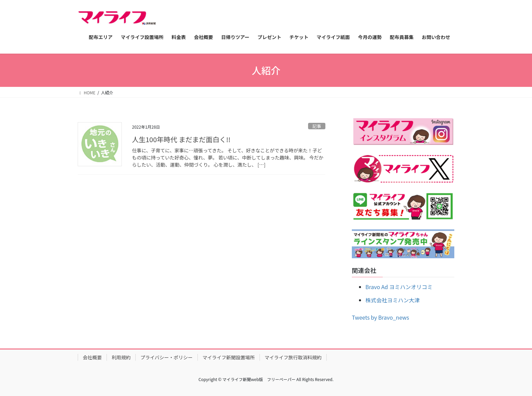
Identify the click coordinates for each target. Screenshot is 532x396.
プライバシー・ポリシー (167, 357)
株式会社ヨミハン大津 (393, 300)
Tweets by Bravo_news (381, 317)
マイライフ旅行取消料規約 (293, 357)
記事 (317, 126)
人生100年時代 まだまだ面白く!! (181, 139)
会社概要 (92, 357)
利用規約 (121, 357)
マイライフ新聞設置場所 (229, 357)
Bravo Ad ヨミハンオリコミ (399, 287)
